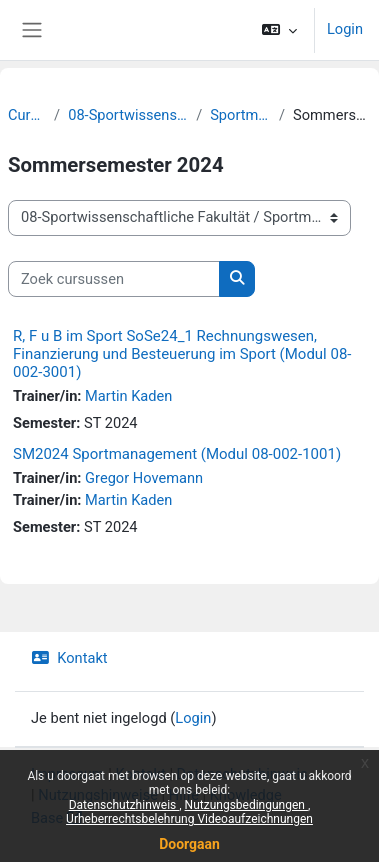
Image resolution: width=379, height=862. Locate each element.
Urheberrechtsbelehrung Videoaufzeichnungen (189, 819)
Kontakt (69, 658)
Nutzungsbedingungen (246, 805)
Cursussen (27, 115)
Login (345, 29)
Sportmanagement (240, 115)
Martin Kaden (128, 396)
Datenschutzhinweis (124, 805)
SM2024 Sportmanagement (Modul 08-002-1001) (177, 454)
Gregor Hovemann (144, 478)
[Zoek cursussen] (114, 279)
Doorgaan (189, 844)
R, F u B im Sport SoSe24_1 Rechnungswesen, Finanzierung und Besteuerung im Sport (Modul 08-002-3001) (182, 354)
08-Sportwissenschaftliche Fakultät (128, 115)
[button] (279, 30)
